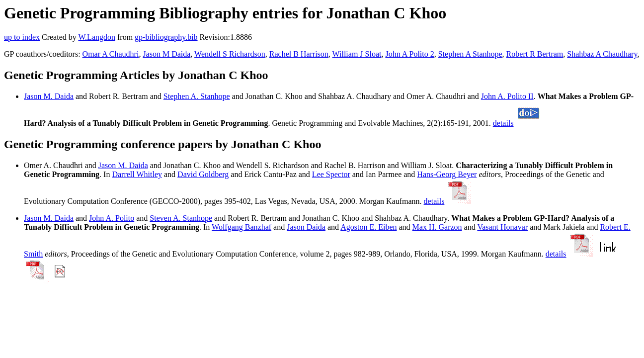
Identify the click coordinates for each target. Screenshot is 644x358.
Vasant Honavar (502, 227)
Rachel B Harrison (299, 54)
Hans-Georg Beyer (447, 174)
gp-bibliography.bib (166, 37)
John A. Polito (112, 218)
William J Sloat (357, 54)
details (503, 123)
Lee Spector (331, 174)
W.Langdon (97, 37)
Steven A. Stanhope (181, 218)
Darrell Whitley (137, 174)
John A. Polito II (507, 96)
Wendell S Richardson (230, 54)
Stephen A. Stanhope (197, 96)
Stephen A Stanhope (470, 54)
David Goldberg (203, 174)
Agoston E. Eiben (368, 227)
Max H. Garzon (437, 227)
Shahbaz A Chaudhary (602, 54)
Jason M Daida (166, 54)
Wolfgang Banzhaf (241, 227)
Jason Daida (306, 227)
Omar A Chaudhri (111, 54)
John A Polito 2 (409, 54)
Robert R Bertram (535, 54)
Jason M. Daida (49, 96)
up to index (22, 37)
